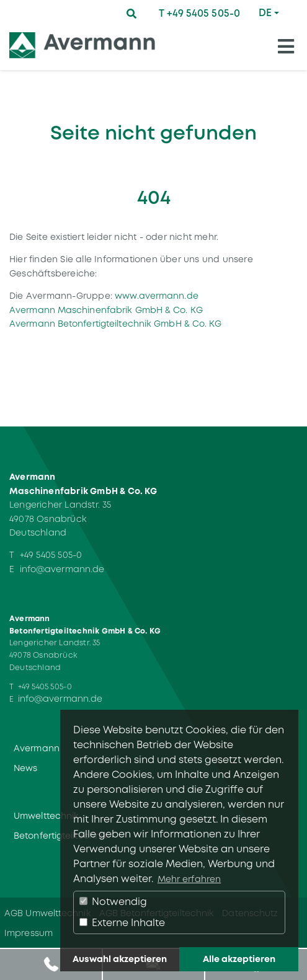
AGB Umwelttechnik (47, 913)
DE (265, 13)
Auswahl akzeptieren (120, 959)
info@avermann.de (62, 569)
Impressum (29, 933)
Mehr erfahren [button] (189, 879)
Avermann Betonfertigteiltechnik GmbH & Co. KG (116, 324)
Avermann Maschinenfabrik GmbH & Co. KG (106, 310)
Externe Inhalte (122, 923)
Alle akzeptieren (239, 959)
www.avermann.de (157, 296)
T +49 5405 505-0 (199, 13)
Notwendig (113, 902)
